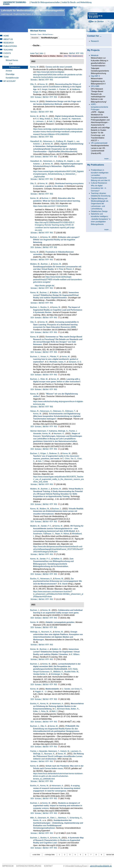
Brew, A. (57, 119)
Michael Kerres (48, 34)
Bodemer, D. (54, 453)
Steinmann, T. (54, 751)
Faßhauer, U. (49, 534)
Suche (37, 45)
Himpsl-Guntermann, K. (43, 672)
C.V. (11, 64)
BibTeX (72, 53)
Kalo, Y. (41, 461)
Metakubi (95, 55)
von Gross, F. (77, 689)
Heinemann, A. (49, 141)
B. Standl (64, 584)
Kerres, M (34, 67)
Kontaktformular (12, 78)
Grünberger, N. (57, 674)
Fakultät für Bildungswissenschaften (45, 2)
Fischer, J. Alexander (39, 751)
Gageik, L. (71, 141)
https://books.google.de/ (45, 286)
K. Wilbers (75, 654)
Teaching (8, 50)
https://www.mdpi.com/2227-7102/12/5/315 (51, 206)
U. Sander (66, 689)
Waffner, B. (58, 559)
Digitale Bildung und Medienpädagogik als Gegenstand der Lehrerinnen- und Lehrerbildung (100, 204)
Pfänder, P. (54, 357)
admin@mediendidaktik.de (101, 866)
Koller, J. (37, 711)
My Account (10, 81)
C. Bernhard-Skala (62, 709)
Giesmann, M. (44, 818)
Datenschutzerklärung (29, 866)
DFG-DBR (95, 86)
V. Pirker (60, 269)
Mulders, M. (35, 264)
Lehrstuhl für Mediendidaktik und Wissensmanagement (33, 12)
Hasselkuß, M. (36, 141)
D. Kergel (43, 89)
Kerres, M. (44, 84)
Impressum (8, 866)
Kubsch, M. (65, 751)
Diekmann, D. (59, 411)
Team (39, 34)
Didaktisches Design (99, 211)
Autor (32, 53)
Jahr (41, 53)
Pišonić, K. (70, 269)
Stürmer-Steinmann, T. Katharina (44, 431)
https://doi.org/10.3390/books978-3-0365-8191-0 (55, 222)
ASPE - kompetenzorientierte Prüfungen (99, 107)
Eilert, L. (54, 818)
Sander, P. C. (46, 526)
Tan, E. (73, 459)
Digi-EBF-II (95, 76)
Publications (10, 46)
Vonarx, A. (45, 357)
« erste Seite (36, 855)
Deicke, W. (66, 119)
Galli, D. (52, 121)
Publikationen (15, 67)
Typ (37, 53)
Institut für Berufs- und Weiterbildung (77, 2)
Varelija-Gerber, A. (41, 674)
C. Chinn (66, 459)
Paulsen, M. (64, 89)
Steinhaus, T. (63, 818)
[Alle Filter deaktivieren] (73, 56)
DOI (32, 97)
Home (6, 36)
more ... (107, 159)
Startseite (33, 34)
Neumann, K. (59, 433)
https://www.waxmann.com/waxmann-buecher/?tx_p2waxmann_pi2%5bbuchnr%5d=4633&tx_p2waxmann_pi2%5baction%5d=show (58, 594)
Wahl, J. (55, 711)
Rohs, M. (45, 711)
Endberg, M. (61, 141)
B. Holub (74, 669)
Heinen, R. (35, 411)
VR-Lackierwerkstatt (99, 143)
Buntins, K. (45, 307)
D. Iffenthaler (52, 362)
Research (9, 43)
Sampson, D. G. (75, 362)
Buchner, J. (46, 198)
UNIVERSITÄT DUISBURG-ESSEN (15, 3)
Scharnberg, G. (76, 818)
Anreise (9, 71)
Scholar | (34, 80)
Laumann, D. (76, 751)
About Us (8, 39)
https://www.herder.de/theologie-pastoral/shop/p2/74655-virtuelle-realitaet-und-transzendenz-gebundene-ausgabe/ (58, 279)
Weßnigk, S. (63, 431)
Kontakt (48, 866)
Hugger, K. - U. (41, 692)
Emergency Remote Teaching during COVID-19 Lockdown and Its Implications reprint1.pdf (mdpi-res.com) (55, 228)
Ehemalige (10, 74)
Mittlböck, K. (58, 672)
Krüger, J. (44, 453)
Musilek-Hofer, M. (71, 672)
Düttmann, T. (70, 411)
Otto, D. (33, 84)
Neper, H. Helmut (62, 534)
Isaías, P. (62, 362)
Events (7, 53)
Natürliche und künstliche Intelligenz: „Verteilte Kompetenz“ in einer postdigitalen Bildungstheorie (101, 219)
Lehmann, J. (41, 121)
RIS (82, 53)
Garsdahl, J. (53, 89)
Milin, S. (33, 818)
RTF (78, 53)
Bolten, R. (75, 709)
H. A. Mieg (39, 119)
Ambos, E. (49, 119)
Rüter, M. (44, 379)
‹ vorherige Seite (49, 855)
